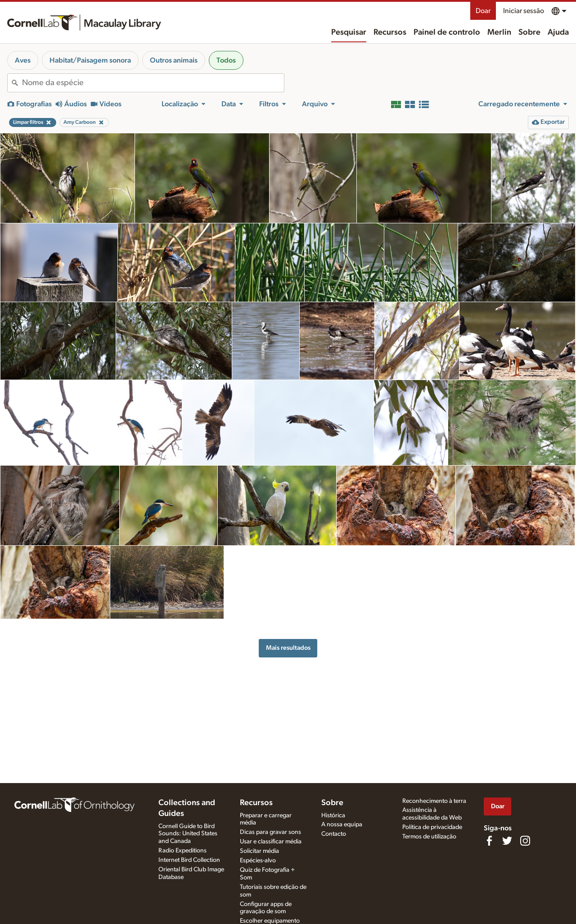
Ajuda (558, 32)
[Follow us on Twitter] (507, 841)
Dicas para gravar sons (270, 832)
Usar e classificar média (271, 842)
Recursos (390, 32)
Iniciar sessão (524, 11)
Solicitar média (259, 851)
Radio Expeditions (182, 851)
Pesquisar (349, 32)
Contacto (334, 834)
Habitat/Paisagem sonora (90, 60)
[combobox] (153, 83)
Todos (226, 60)
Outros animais (174, 60)
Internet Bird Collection (189, 860)
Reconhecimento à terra (434, 801)
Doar (483, 11)
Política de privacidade (432, 827)
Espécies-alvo (258, 861)
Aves (23, 60)
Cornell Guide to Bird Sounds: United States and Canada (188, 834)
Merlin (499, 32)
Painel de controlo (447, 32)
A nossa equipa (342, 824)
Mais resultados (288, 648)
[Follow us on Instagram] (525, 841)
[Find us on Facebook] (489, 841)
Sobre (529, 32)
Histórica (333, 815)
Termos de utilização (429, 837)
